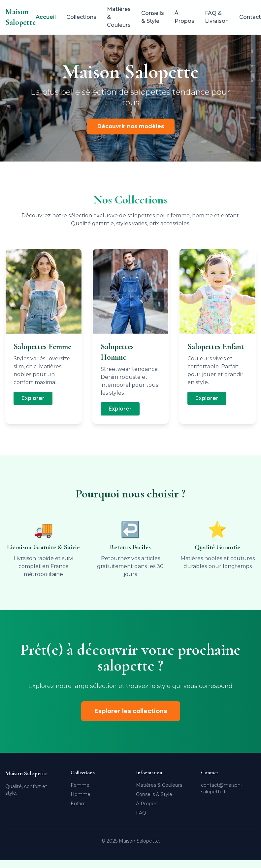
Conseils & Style (153, 17)
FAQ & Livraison (217, 17)
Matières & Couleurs (119, 17)
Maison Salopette (20, 17)
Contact (250, 17)
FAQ (141, 813)
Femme (80, 785)
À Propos (184, 17)
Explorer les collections (131, 711)
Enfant (78, 804)
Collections (81, 17)
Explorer (33, 398)
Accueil (46, 17)
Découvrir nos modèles (131, 126)
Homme (81, 794)
